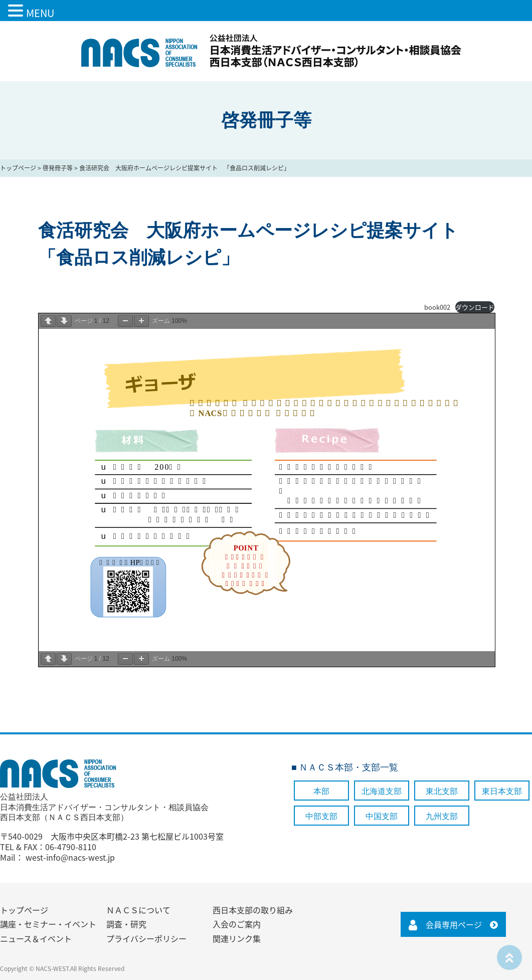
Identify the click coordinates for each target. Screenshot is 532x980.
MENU (40, 13)
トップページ (18, 168)
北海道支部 (382, 791)
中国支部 (382, 816)
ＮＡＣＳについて (138, 910)
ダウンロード (475, 307)
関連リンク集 (237, 938)
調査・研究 (126, 924)
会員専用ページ (454, 924)
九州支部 (442, 816)
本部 (321, 791)
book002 (437, 307)
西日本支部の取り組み (253, 910)
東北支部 (442, 791)
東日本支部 (502, 791)
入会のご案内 (237, 924)
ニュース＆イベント (36, 938)
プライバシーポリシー (146, 938)
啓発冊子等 (58, 168)
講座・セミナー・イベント (48, 924)
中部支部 (321, 816)
